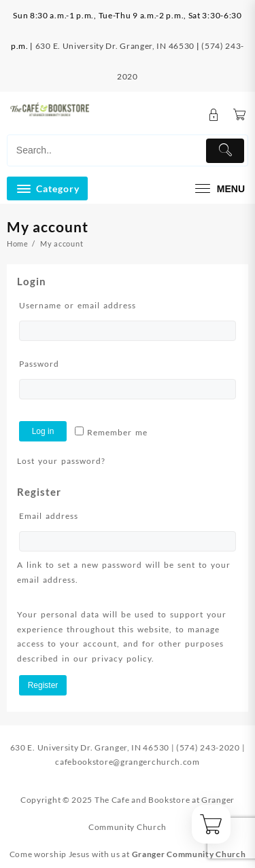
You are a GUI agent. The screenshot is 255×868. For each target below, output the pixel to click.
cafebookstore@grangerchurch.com (128, 762)
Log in (43, 431)
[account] (214, 115)
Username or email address (100, 304)
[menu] (218, 188)
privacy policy (122, 658)
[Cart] (240, 115)
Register (43, 685)
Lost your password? (61, 461)
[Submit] (225, 151)
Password (62, 362)
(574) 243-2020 (208, 747)
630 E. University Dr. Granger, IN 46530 (115, 46)
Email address (71, 514)
